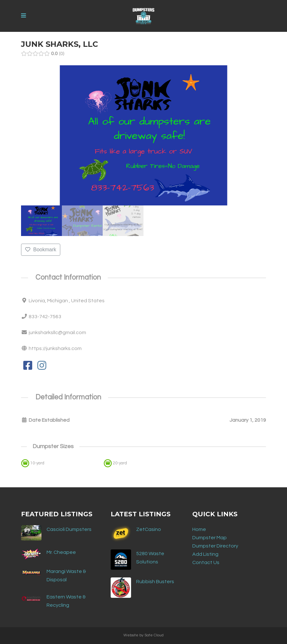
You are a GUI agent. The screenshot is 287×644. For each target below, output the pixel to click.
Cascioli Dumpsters (69, 529)
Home (199, 529)
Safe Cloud (154, 635)
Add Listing (205, 554)
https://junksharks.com (55, 348)
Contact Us (206, 562)
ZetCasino (149, 529)
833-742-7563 (45, 317)
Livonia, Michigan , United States (67, 301)
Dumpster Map (210, 538)
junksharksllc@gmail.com (57, 333)
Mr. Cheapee (61, 552)
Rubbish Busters (155, 582)
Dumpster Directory (215, 546)
